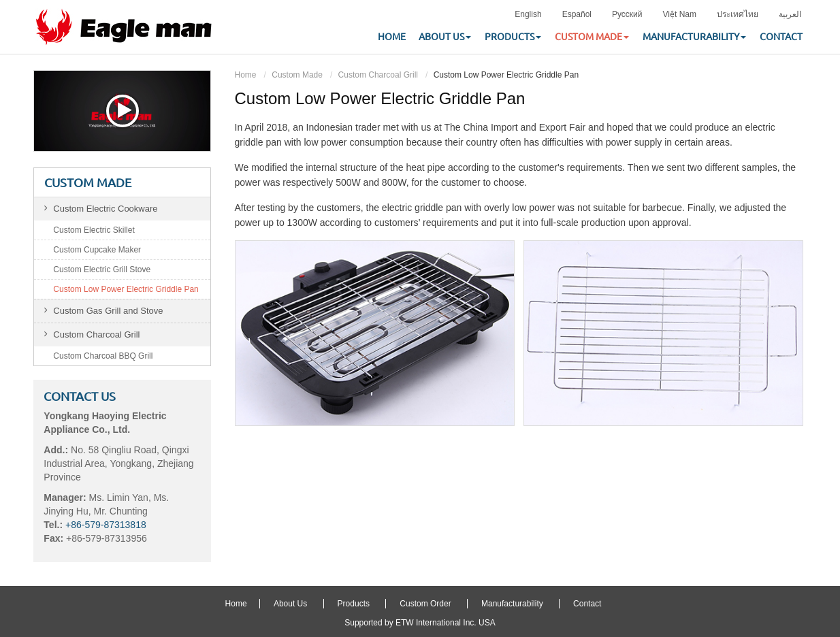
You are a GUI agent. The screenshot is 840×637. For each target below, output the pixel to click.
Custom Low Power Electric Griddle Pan (126, 289)
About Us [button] (445, 37)
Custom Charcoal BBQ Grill (103, 356)
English (528, 14)
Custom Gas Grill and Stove (108, 311)
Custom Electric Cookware (105, 209)
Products (354, 604)
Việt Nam (680, 14)
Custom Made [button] (592, 37)
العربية (790, 14)
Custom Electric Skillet (94, 230)
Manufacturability (512, 604)
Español (577, 14)
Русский (627, 14)
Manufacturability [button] (694, 37)
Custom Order (425, 604)
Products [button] (513, 37)
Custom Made (297, 75)
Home (392, 37)
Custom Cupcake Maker (97, 250)
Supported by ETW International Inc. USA (420, 623)
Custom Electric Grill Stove (102, 269)
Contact (781, 37)
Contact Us (80, 396)
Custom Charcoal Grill (378, 75)
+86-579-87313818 (106, 525)
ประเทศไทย (738, 14)
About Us (290, 604)
